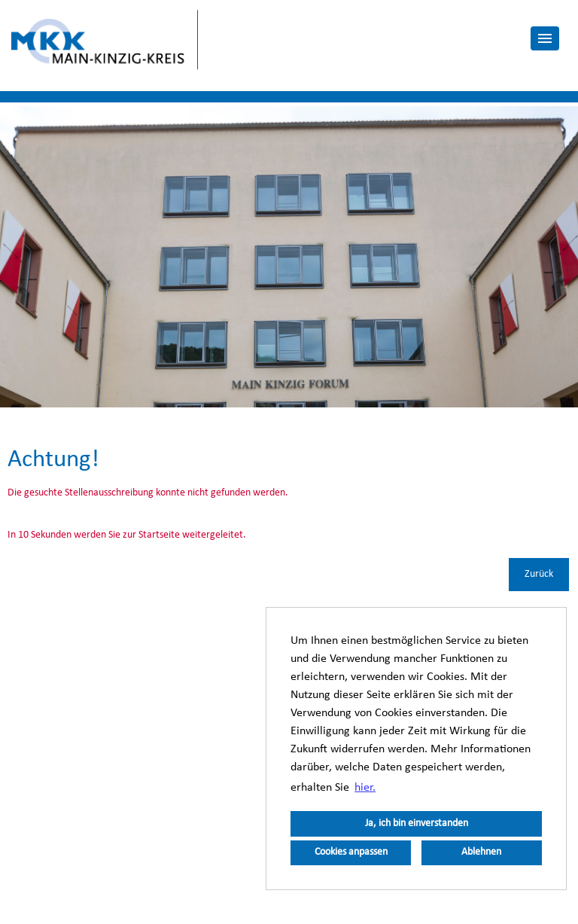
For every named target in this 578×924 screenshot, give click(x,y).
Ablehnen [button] (481, 852)
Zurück (539, 574)
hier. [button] (365, 788)
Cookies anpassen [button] (351, 852)
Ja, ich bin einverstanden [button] (417, 823)
